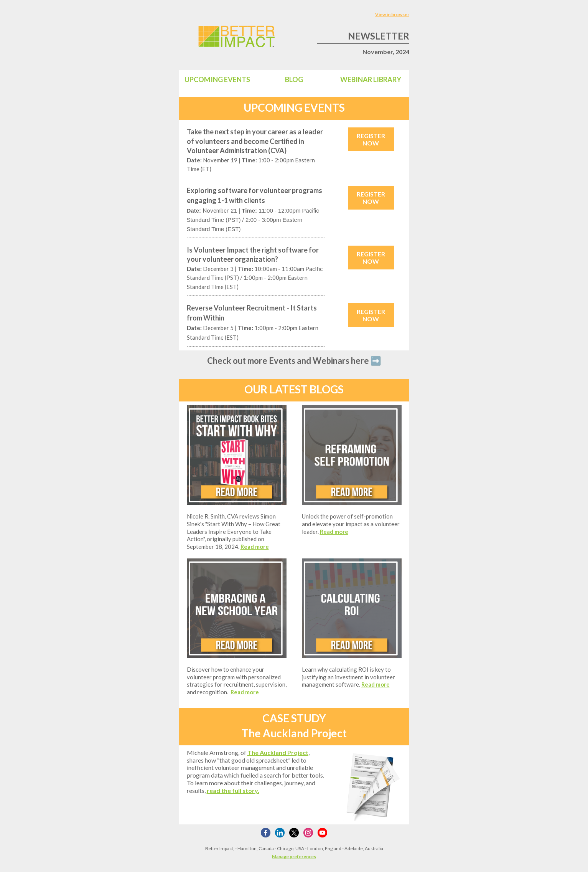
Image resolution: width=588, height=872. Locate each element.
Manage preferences (294, 856)
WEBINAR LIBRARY (371, 79)
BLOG (294, 79)
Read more (255, 547)
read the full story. (233, 790)
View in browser (392, 14)
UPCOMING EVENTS (217, 79)
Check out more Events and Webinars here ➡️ (294, 361)
